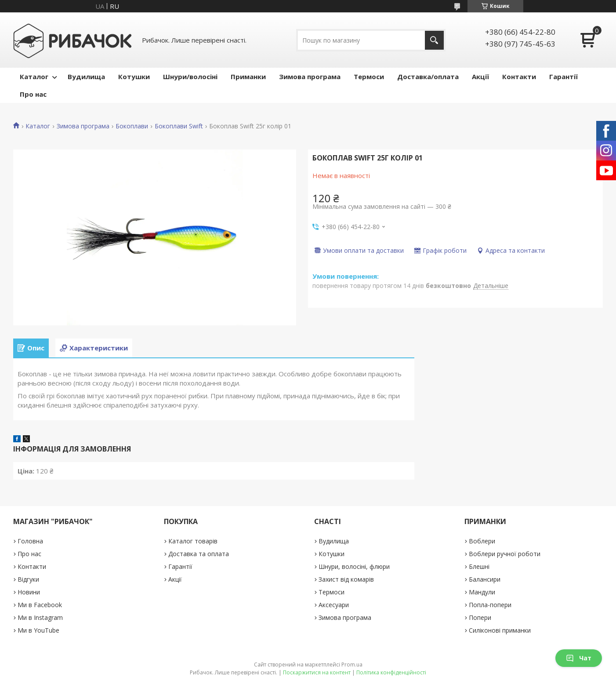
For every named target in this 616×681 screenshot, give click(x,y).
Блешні (479, 566)
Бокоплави (132, 126)
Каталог (34, 76)
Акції (480, 76)
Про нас (33, 94)
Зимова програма (310, 76)
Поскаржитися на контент (317, 672)
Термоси (369, 76)
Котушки (134, 76)
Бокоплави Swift (179, 126)
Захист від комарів (346, 579)
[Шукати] (434, 40)
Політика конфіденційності (391, 672)
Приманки (248, 76)
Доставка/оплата (428, 76)
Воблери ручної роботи (505, 554)
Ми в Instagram (40, 617)
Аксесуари (334, 605)
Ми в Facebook (40, 605)
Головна (30, 541)
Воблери (482, 541)
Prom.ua (352, 665)
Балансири (485, 579)
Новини (29, 592)
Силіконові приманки (500, 630)
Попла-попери (490, 605)
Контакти (519, 76)
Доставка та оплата (199, 554)
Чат (579, 658)
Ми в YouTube (38, 630)
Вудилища (86, 76)
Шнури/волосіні (190, 76)
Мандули (482, 592)
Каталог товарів (193, 541)
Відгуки (28, 579)
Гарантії (563, 76)
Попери (480, 617)
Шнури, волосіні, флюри (354, 566)
